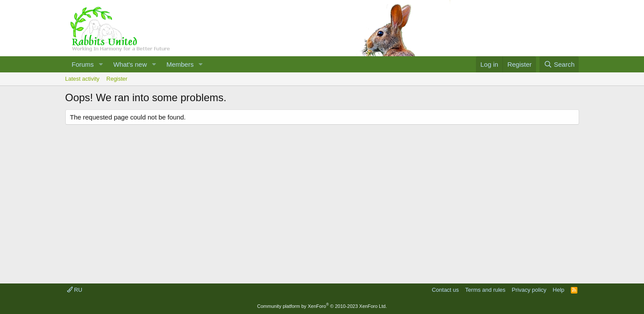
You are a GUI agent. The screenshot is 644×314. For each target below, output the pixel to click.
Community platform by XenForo (322, 306)
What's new (130, 64)
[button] (101, 64)
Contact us (445, 290)
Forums (83, 64)
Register (117, 79)
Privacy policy (529, 290)
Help (558, 290)
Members (180, 64)
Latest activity (83, 79)
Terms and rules (485, 290)
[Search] (559, 64)
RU (75, 290)
